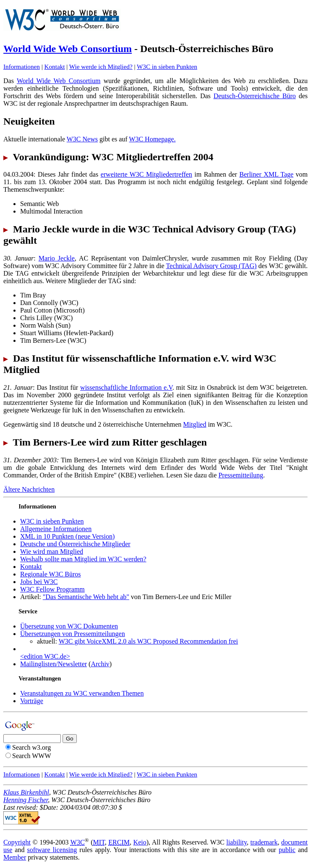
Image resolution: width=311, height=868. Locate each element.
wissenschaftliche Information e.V (126, 387)
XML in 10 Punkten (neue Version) (67, 536)
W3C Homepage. (152, 139)
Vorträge (32, 701)
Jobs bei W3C (39, 582)
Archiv (100, 664)
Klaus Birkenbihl (26, 792)
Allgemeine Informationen (56, 529)
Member (15, 857)
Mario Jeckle (57, 258)
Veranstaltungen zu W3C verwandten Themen (82, 693)
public (287, 850)
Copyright (17, 842)
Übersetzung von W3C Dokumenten (69, 626)
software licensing (52, 850)
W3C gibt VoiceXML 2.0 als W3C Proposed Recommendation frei (148, 641)
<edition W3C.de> (45, 656)
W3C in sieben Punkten (167, 66)
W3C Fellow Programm (52, 589)
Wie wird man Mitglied (52, 551)
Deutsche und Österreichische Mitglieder (75, 544)
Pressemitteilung (241, 475)
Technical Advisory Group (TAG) (211, 266)
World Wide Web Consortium (68, 49)
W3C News (82, 139)
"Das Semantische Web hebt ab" (86, 597)
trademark (264, 842)
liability (237, 842)
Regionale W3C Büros (51, 574)
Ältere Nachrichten (29, 489)
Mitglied (195, 424)
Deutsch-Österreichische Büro (255, 96)
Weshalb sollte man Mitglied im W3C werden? (83, 559)
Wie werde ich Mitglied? (101, 66)
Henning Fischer (26, 800)
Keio (140, 842)
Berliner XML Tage (266, 174)
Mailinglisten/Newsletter (54, 664)
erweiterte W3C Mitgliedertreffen (146, 174)
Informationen (22, 66)
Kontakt (55, 66)
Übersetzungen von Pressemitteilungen (73, 634)
